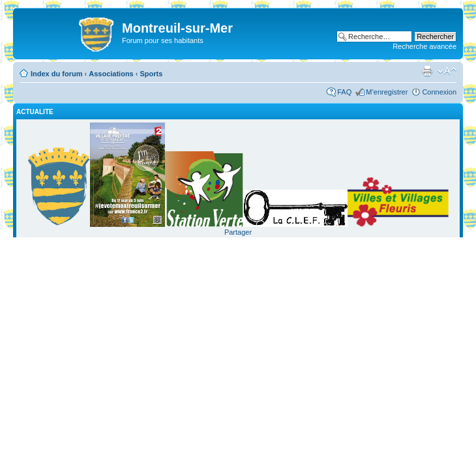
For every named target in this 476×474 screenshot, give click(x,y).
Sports (152, 74)
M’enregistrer (387, 92)
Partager (238, 232)
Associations (111, 74)
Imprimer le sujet (427, 71)
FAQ (344, 92)
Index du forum (56, 74)
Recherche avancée (424, 46)
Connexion (439, 92)
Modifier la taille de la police (447, 71)
